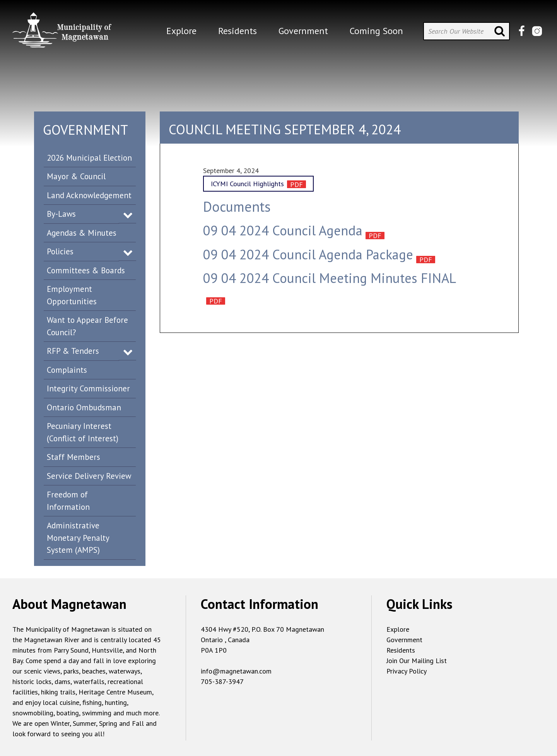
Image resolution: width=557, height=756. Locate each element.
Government (404, 640)
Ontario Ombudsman (84, 407)
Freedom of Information (68, 501)
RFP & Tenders (73, 351)
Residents (401, 650)
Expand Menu (128, 215)
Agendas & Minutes (82, 233)
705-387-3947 (222, 681)
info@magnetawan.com (236, 671)
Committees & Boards (86, 270)
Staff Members (73, 457)
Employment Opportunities (72, 295)
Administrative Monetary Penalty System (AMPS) (78, 538)
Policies (60, 251)
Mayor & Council (76, 176)
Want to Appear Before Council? (87, 326)
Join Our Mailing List (417, 661)
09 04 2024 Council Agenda (283, 230)
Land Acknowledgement (89, 195)
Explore (398, 629)
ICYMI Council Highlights (247, 184)
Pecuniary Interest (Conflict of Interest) (83, 432)
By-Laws (61, 214)
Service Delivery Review (89, 476)
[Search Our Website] (466, 31)
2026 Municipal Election (89, 158)
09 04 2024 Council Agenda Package (308, 254)
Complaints (67, 370)
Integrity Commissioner (88, 388)
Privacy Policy (407, 671)
